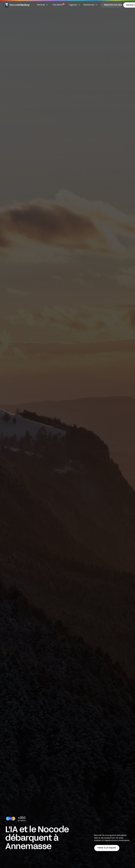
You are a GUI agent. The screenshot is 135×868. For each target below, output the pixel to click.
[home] (18, 5)
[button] (43, 5)
